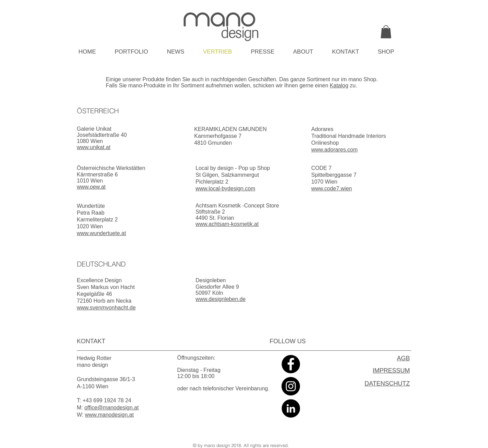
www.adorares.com (334, 150)
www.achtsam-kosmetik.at (227, 224)
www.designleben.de (221, 299)
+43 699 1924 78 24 (107, 400)
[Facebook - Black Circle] (291, 364)
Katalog (339, 85)
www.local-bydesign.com (225, 189)
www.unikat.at (94, 147)
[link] (386, 32)
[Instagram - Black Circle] (291, 386)
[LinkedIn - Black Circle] (291, 408)
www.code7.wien (332, 189)
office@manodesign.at (111, 408)
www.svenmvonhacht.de (106, 308)
